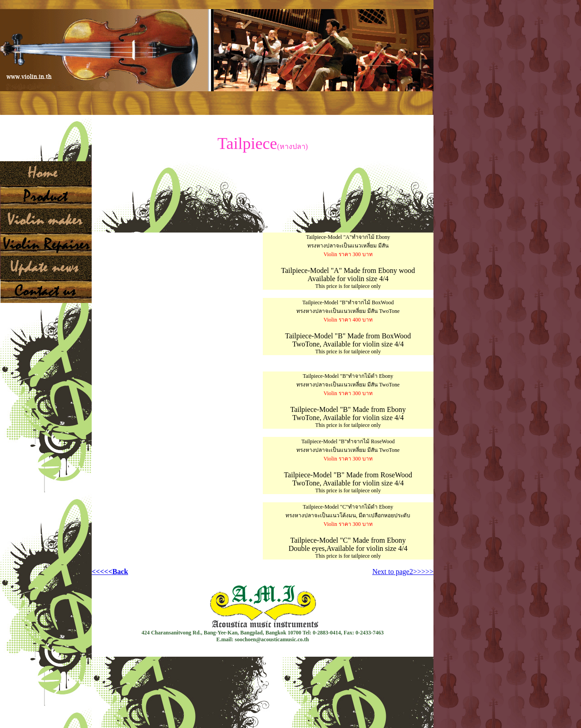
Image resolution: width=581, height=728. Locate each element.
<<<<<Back (110, 572)
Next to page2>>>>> (403, 572)
